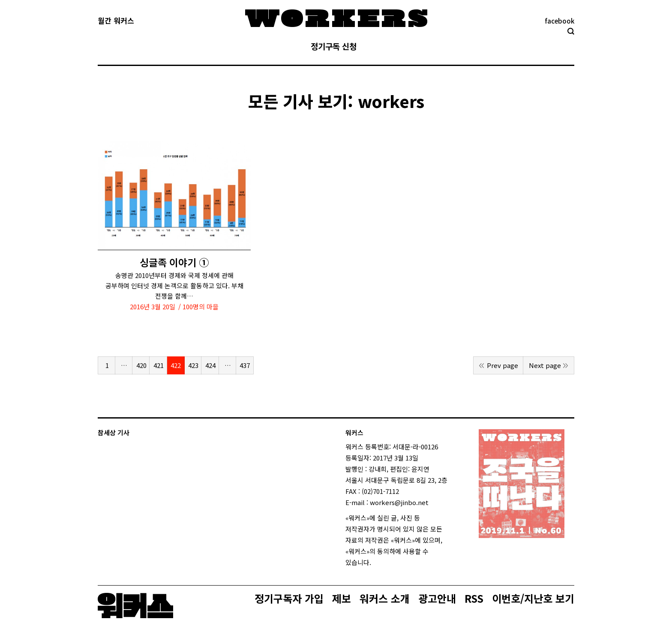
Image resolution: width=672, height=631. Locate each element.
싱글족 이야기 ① (174, 262)
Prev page (502, 365)
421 (159, 365)
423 (193, 365)
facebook (559, 21)
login (379, 562)
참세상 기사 (114, 432)
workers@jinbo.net (399, 502)
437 (245, 365)
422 (176, 365)
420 (141, 365)
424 (210, 365)
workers (391, 101)
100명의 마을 (201, 307)
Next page (545, 365)
